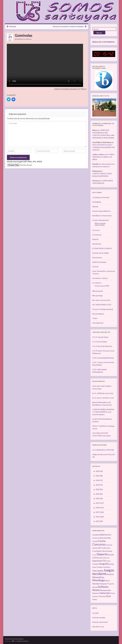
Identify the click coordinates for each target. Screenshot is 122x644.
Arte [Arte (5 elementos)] (109, 535)
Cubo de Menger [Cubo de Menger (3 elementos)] (107, 551)
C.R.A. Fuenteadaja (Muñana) (103, 358)
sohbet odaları (98, 154)
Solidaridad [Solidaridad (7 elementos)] (105, 593)
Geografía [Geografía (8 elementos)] (104, 564)
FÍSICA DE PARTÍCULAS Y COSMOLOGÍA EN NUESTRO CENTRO (104, 147)
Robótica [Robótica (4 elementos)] (96, 593)
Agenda (95, 206)
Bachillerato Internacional (102, 216)
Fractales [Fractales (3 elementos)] (95, 564)
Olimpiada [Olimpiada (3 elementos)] (103, 584)
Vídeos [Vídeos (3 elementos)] (95, 600)
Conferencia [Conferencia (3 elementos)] (106, 548)
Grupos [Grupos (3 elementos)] (111, 564)
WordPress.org (98, 627)
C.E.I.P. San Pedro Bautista (102, 346)
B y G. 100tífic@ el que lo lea (103, 393)
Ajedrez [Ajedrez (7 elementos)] (103, 535)
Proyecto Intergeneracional (103, 309)
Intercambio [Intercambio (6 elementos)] (98, 571)
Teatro (95, 318)
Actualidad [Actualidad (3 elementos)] (96, 535)
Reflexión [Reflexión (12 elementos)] (103, 587)
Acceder (95, 613)
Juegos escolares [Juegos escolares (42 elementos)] (103, 572)
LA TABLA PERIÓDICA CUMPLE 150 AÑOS (103, 157)
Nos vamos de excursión (101, 300)
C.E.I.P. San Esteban (100, 342)
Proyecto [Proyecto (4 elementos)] (111, 584)
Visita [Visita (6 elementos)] (108, 596)
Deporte (95, 239)
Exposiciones (97, 257)
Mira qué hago (98, 296)
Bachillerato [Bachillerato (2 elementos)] (96, 538)
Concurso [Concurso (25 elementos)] (99, 544)
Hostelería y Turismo (100, 278)
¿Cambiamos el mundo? (101, 197)
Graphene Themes (22, 641)
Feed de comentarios (100, 622)
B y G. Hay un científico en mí (103, 398)
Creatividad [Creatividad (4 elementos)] (97, 551)
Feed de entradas (99, 617)
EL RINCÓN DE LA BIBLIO (102, 248)
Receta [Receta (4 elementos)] (95, 587)
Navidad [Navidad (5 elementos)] (96, 584)
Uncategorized (98, 323)
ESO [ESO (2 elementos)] (108, 558)
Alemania (13, 26)
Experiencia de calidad (100, 253)
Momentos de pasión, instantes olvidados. (68, 26)
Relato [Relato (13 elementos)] (96, 590)
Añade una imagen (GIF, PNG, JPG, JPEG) (24, 161)
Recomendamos (98, 314)
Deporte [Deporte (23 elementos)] (102, 554)
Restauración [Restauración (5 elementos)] (106, 590)
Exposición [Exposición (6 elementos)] (97, 561)
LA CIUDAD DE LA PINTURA (103, 450)
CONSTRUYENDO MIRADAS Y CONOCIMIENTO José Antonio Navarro (103, 412)
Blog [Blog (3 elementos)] (109, 538)
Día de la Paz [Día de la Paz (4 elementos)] (102, 558)
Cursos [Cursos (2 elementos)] (94, 555)
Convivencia (97, 235)
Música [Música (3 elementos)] (108, 581)
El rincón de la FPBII (102, 286)
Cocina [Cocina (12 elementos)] (102, 541)
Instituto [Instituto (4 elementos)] (107, 567)
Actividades (97, 202)
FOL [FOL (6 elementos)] (104, 561)
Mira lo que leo (98, 291)
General (95, 267)
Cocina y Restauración (101, 220)
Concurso (96, 230)
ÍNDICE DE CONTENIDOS (103, 42)
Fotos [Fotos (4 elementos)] (108, 561)
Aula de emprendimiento (101, 211)
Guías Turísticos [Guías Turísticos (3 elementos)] (98, 567)
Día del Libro (97, 244)
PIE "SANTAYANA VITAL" (102, 305)
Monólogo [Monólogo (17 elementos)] (99, 580)
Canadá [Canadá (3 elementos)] (95, 541)
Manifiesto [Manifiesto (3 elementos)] (110, 574)
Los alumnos (28, 39)
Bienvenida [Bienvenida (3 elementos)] (104, 538)
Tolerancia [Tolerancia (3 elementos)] (102, 596)
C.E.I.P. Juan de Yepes (100, 337)
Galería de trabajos (99, 262)
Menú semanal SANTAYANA (100, 224)
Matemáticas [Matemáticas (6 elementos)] (98, 577)
